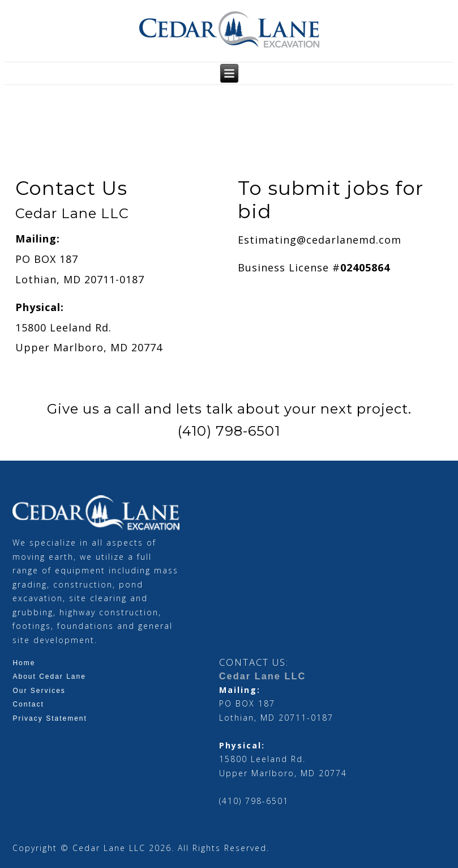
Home (24, 663)
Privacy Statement (50, 718)
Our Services (39, 691)
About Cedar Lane (49, 676)
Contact (28, 704)
